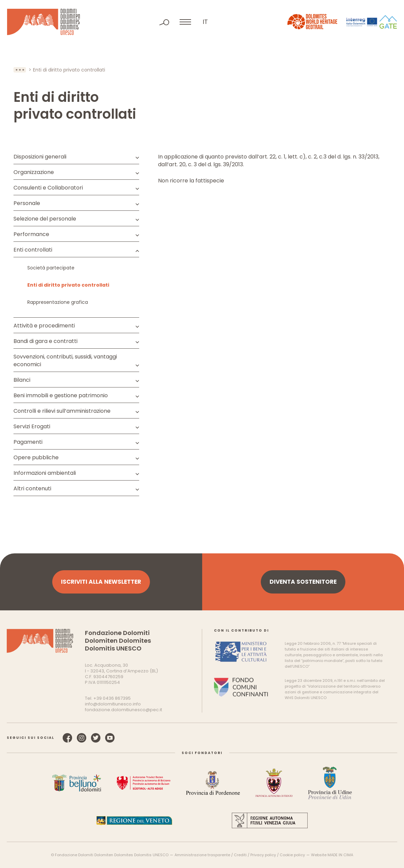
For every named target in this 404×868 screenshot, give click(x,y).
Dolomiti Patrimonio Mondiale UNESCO (43, 22)
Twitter (96, 738)
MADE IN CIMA (340, 855)
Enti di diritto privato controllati (68, 285)
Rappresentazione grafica (58, 302)
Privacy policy (263, 855)
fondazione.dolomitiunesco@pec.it (123, 710)
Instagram (82, 738)
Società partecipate (51, 268)
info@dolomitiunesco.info (113, 704)
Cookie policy (292, 855)
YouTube (110, 738)
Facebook (67, 738)
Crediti (240, 855)
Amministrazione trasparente (202, 855)
